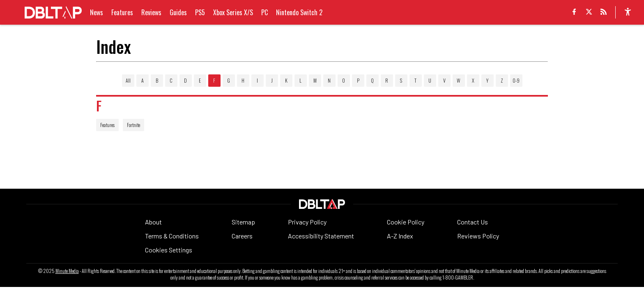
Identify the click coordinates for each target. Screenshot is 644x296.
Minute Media (67, 271)
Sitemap (243, 222)
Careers (242, 236)
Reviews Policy (478, 236)
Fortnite (133, 125)
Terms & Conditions (172, 236)
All (128, 80)
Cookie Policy (406, 222)
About (153, 222)
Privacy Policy (307, 222)
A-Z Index (400, 236)
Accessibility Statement (321, 236)
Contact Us (473, 222)
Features (107, 125)
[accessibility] (628, 12)
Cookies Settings (169, 250)
